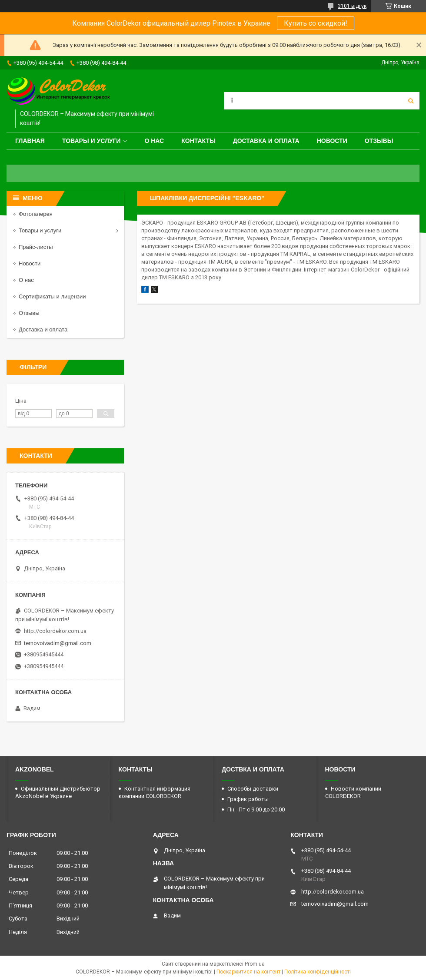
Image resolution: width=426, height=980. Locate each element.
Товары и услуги (92, 141)
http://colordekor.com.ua (55, 631)
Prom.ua (255, 964)
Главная (30, 141)
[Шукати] (411, 101)
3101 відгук (352, 6)
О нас (154, 141)
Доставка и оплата (266, 141)
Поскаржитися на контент (248, 972)
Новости (332, 141)
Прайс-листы (36, 247)
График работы (248, 799)
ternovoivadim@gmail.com (58, 643)
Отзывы (379, 141)
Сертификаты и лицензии (52, 296)
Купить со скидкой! (316, 23)
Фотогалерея (36, 214)
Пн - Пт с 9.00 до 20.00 (256, 809)
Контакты (198, 141)
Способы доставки (253, 789)
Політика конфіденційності (318, 972)
